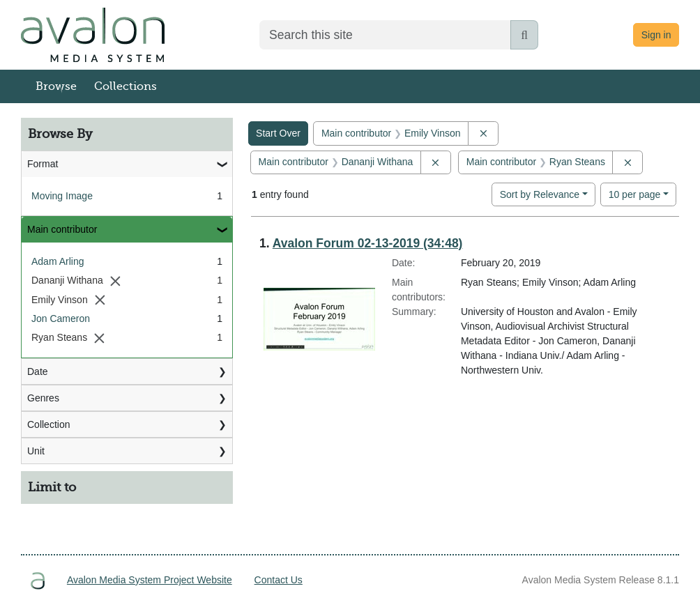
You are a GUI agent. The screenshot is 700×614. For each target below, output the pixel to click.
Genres (43, 398)
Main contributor (62, 229)
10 (635, 193)
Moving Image (62, 196)
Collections (125, 86)
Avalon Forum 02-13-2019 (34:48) (368, 243)
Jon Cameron (61, 318)
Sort (540, 194)
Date (38, 371)
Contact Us (279, 580)
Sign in (656, 35)
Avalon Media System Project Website (150, 580)
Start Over (278, 133)
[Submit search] (524, 35)
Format (43, 164)
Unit (36, 451)
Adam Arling (58, 261)
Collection (48, 424)
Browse (56, 86)
